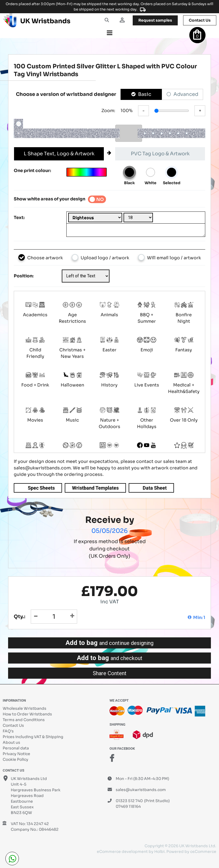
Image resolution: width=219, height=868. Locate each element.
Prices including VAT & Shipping (33, 737)
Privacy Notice (16, 754)
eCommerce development (122, 852)
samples (155, 20)
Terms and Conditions (24, 720)
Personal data (16, 748)
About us (11, 742)
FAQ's (8, 731)
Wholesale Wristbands (25, 708)
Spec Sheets (41, 488)
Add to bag (109, 643)
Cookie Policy (16, 759)
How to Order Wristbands (27, 714)
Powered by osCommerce (191, 852)
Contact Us (13, 725)
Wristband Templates (95, 488)
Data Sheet (155, 488)
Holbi (159, 852)
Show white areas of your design (49, 199)
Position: (24, 276)
